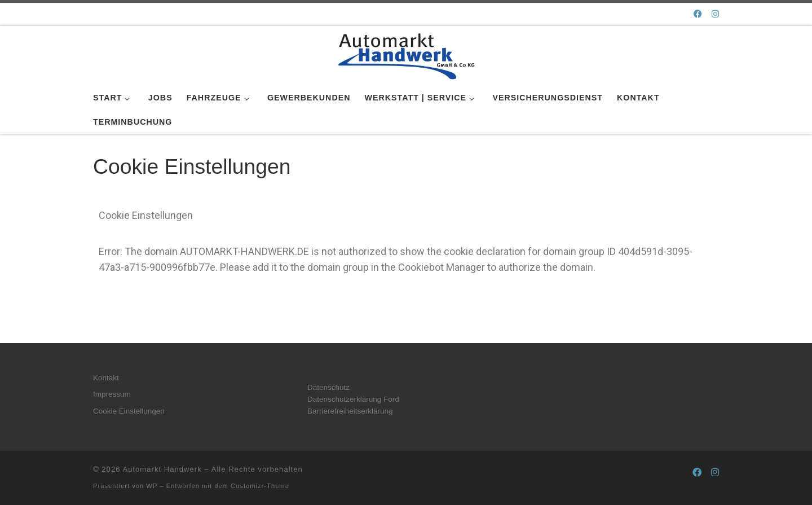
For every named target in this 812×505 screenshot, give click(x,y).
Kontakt (106, 378)
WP (152, 486)
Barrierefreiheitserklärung (350, 411)
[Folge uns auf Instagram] (715, 14)
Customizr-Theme (260, 486)
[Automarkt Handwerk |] (406, 54)
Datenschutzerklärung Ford (353, 399)
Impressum (112, 394)
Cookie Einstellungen (129, 411)
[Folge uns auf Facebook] (698, 14)
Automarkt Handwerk (162, 469)
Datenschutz (328, 387)
